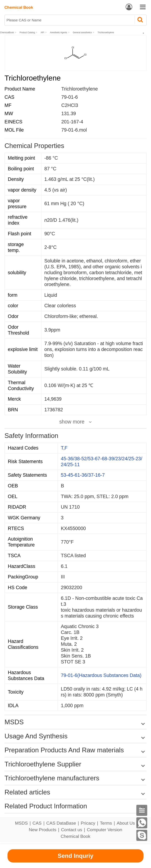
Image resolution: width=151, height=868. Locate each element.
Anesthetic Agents (58, 32)
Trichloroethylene (106, 32)
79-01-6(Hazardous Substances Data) (101, 675)
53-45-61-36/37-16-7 (83, 475)
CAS (37, 823)
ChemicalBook (7, 32)
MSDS (21, 823)
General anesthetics (82, 32)
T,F (64, 448)
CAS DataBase (61, 823)
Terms (106, 823)
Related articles (75, 792)
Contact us (71, 830)
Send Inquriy (76, 856)
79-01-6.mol (74, 130)
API (42, 32)
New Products (43, 830)
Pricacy (88, 823)
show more (72, 422)
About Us (126, 823)
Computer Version (105, 830)
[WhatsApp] (142, 823)
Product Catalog (27, 32)
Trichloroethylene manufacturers (52, 778)
